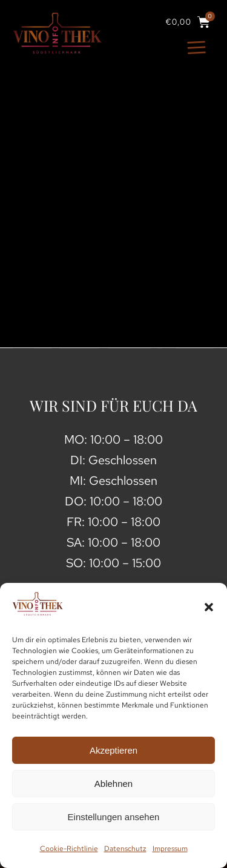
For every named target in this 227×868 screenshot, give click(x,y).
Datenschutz (125, 849)
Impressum (170, 849)
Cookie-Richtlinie (69, 849)
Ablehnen (113, 784)
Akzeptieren (113, 750)
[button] (209, 607)
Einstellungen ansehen (114, 817)
